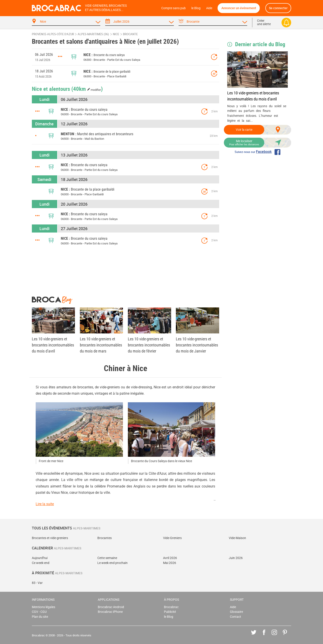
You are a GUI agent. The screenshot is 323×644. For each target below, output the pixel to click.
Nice (116, 34)
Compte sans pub (174, 8)
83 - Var (37, 583)
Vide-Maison (237, 538)
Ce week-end (41, 563)
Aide (209, 8)
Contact (236, 617)
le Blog (196, 8)
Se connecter (278, 8)
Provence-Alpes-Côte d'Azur (53, 34)
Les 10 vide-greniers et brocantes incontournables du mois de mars (101, 345)
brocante (130, 34)
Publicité (170, 612)
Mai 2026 (170, 563)
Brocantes (105, 538)
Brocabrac (171, 607)
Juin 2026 (236, 558)
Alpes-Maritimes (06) (93, 34)
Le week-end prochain (112, 563)
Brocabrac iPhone (110, 612)
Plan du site (40, 617)
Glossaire (236, 612)
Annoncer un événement (239, 8)
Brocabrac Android (111, 607)
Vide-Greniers (172, 538)
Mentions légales (44, 607)
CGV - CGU (39, 612)
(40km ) (87, 89)
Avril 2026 (170, 558)
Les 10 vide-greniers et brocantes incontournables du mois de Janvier (197, 345)
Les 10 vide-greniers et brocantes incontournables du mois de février (149, 345)
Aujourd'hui (40, 558)
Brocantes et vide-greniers (50, 538)
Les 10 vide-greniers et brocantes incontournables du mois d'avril (253, 96)
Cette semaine (107, 558)
